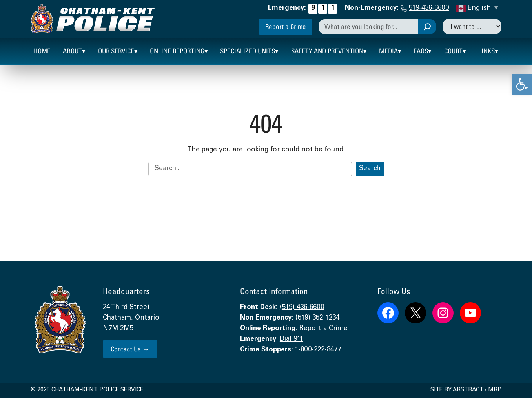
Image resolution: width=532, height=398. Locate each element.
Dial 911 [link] (292, 339)
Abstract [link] (468, 390)
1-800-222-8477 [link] (318, 350)
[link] (522, 84)
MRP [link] (495, 390)
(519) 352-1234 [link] (317, 318)
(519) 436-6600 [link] (302, 308)
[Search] (427, 27)
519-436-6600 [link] (429, 8)
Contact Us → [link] (130, 349)
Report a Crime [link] (286, 26)
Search (370, 169)
